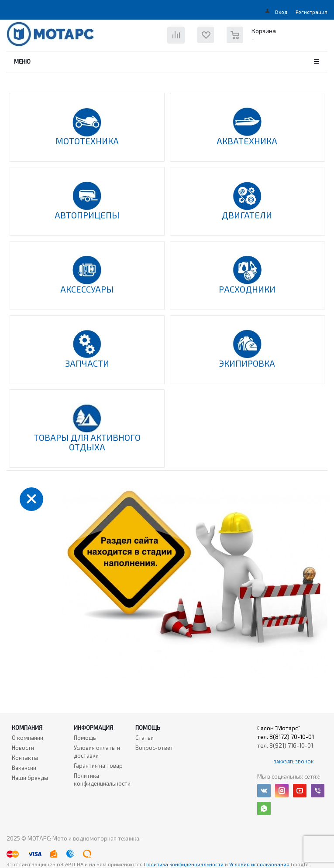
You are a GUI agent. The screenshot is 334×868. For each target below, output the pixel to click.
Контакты (25, 758)
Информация (93, 728)
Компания (27, 728)
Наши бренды (30, 778)
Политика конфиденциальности (102, 779)
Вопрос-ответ (154, 748)
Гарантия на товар (98, 766)
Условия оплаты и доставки (97, 752)
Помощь (148, 728)
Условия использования (260, 864)
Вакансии (24, 768)
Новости (23, 748)
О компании (28, 738)
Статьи (145, 738)
